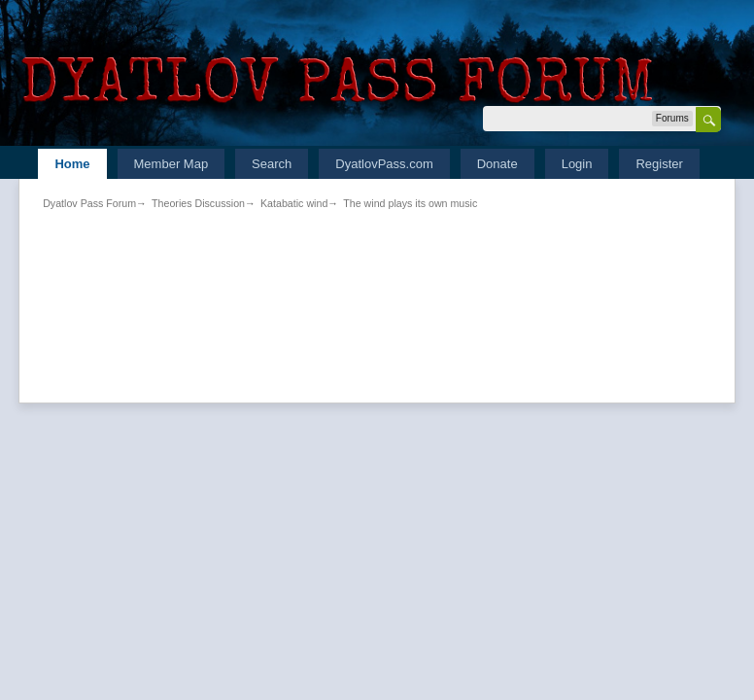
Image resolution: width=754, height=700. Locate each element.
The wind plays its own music (410, 203)
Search (272, 164)
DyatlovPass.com (384, 164)
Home (72, 164)
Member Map (171, 164)
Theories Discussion (198, 203)
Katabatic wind (294, 203)
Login (577, 164)
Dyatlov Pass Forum (89, 203)
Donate (497, 164)
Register (659, 164)
